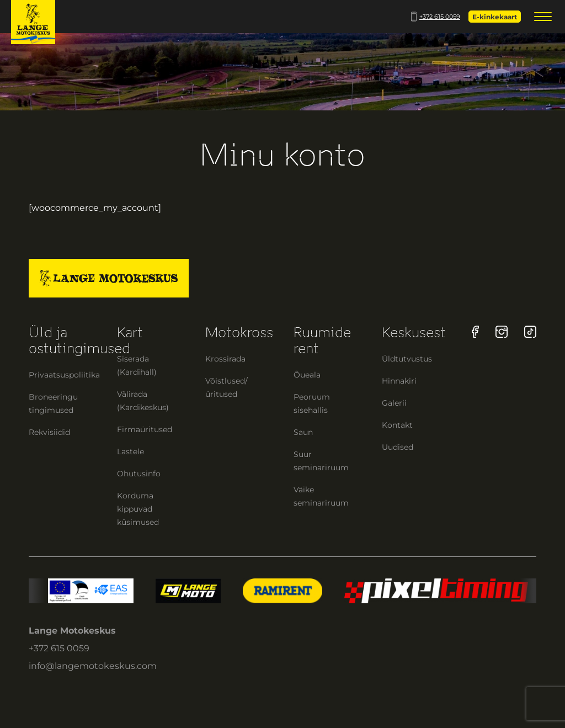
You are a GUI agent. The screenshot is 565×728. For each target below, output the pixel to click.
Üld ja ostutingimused (79, 341)
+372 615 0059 (436, 17)
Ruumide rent (322, 341)
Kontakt (397, 425)
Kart (130, 333)
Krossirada (225, 359)
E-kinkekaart (495, 17)
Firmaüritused (145, 429)
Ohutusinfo (139, 474)
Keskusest (414, 333)
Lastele (130, 451)
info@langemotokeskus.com (93, 666)
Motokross (239, 333)
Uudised (398, 447)
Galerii (394, 403)
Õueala (307, 375)
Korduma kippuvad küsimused (138, 509)
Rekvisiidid (49, 432)
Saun (303, 432)
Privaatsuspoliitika (64, 375)
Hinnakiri (399, 381)
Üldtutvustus (407, 359)
